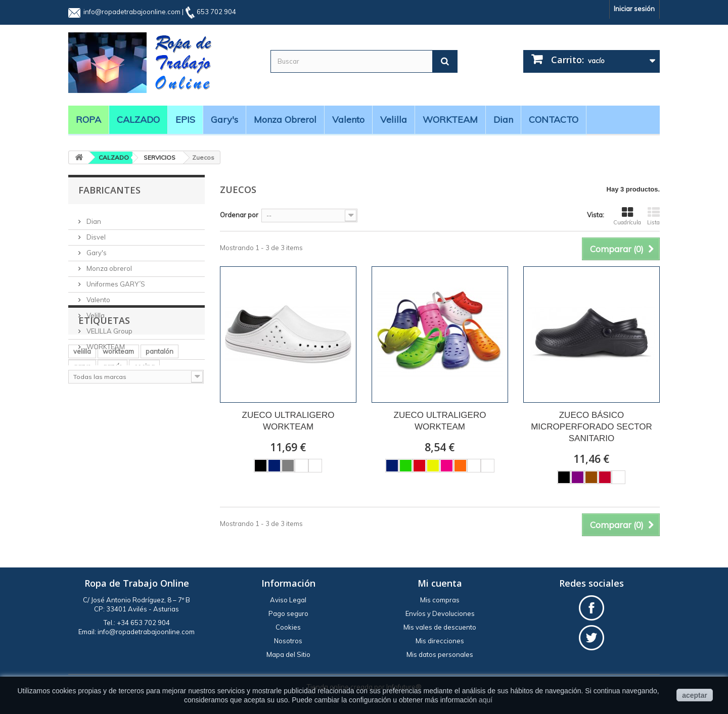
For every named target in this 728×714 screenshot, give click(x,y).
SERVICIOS (160, 157)
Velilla (394, 120)
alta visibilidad (95, 471)
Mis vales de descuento (440, 627)
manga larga (93, 486)
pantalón (160, 441)
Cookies (288, 627)
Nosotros (288, 641)
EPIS (185, 120)
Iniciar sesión (634, 9)
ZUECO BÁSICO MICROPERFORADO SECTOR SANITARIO (591, 427)
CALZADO (138, 120)
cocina (144, 456)
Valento (348, 120)
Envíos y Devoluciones (440, 613)
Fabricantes (109, 190)
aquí (486, 700)
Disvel (95, 233)
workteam (118, 441)
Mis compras (440, 600)
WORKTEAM (450, 120)
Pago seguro (288, 613)
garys (82, 456)
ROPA (88, 120)
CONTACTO (554, 120)
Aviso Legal (288, 600)
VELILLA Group (109, 327)
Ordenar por (239, 215)
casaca (140, 471)
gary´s (112, 456)
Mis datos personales (440, 654)
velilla (82, 441)
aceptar (695, 695)
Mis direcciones (440, 641)
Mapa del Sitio (288, 654)
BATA (172, 471)
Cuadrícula (627, 216)
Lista (653, 216)
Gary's (224, 120)
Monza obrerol (285, 120)
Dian (503, 120)
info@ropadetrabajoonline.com (132, 12)
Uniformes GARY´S (115, 280)
